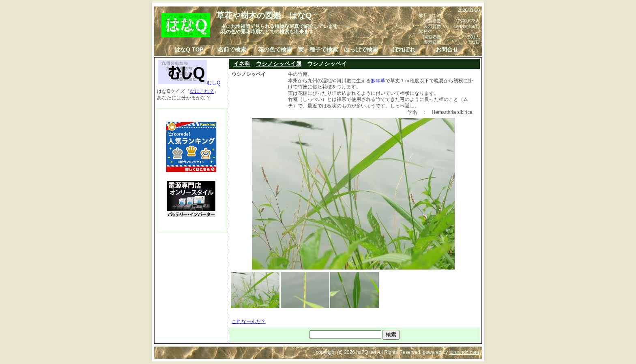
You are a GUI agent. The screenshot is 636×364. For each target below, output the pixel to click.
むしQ (189, 83)
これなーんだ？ (249, 321)
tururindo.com (464, 352)
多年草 (378, 81)
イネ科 (242, 64)
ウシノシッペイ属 (279, 64)
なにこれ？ (202, 91)
